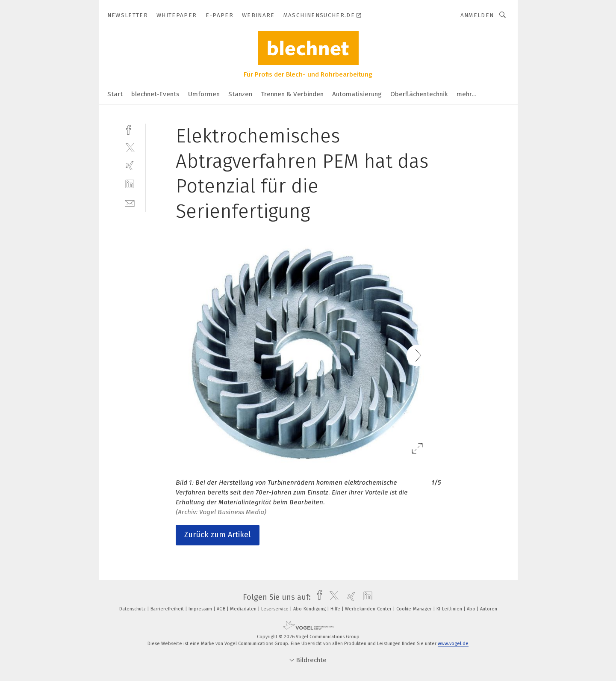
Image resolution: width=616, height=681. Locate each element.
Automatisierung (357, 94)
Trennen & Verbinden (292, 94)
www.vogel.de (453, 644)
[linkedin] (130, 184)
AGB (222, 609)
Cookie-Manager (415, 609)
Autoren (489, 609)
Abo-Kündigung (310, 609)
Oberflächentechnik (419, 94)
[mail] (130, 203)
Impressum (201, 609)
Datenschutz (133, 609)
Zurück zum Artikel (218, 535)
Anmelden (477, 15)
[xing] (130, 166)
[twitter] (130, 147)
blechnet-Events (155, 94)
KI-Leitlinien (450, 609)
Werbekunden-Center (369, 609)
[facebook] (130, 129)
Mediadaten (244, 609)
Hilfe (336, 609)
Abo (472, 609)
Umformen (204, 94)
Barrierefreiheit (168, 609)
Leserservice (276, 609)
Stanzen (240, 94)
